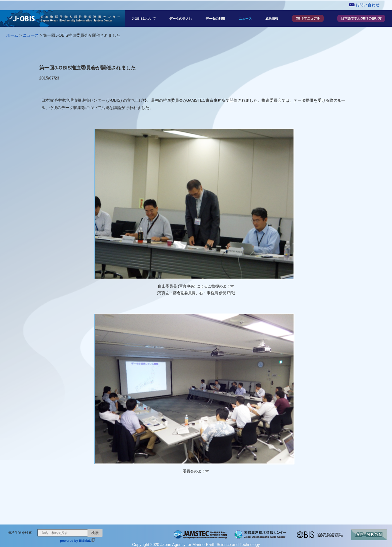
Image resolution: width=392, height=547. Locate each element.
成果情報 (272, 18)
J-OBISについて (144, 18)
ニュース (245, 18)
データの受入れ (181, 18)
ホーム (12, 35)
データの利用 (215, 18)
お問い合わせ (364, 5)
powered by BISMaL (75, 541)
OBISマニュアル (308, 18)
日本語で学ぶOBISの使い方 (361, 18)
